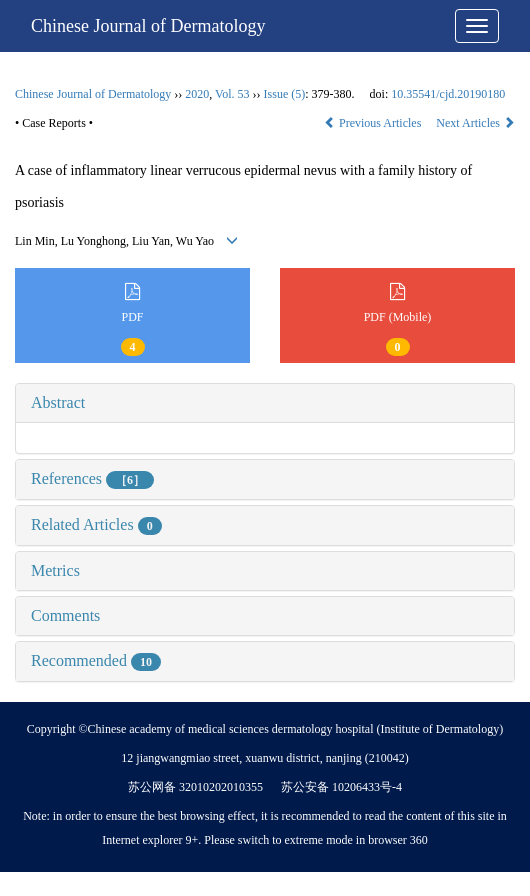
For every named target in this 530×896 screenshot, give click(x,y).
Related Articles (96, 524)
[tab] (265, 403)
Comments (65, 615)
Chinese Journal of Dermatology (148, 26)
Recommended (96, 660)
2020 (197, 94)
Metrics (55, 570)
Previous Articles (374, 123)
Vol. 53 (232, 94)
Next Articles (475, 123)
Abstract (58, 402)
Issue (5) (285, 94)
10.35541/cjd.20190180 (448, 94)
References (92, 478)
